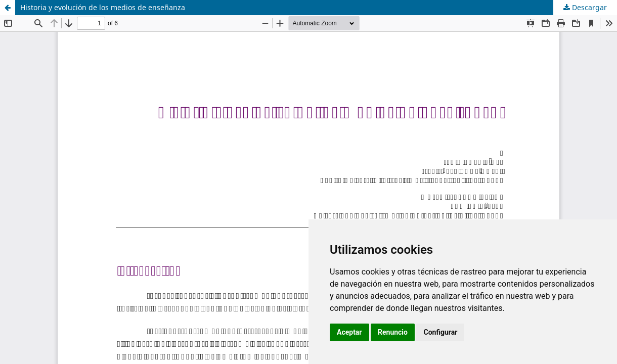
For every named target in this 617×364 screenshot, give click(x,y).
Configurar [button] (440, 332)
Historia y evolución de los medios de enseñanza (103, 7)
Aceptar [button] (349, 332)
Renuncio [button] (393, 332)
